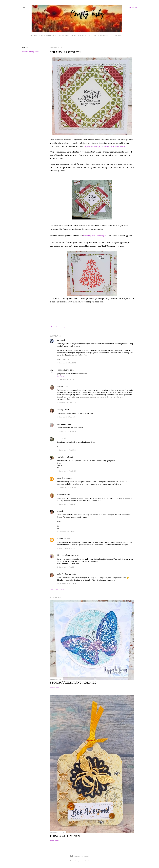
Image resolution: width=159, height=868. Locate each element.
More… (119, 36)
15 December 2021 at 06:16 (66, 363)
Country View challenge (94, 236)
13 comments (54, 841)
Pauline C (61, 386)
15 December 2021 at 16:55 (66, 417)
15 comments (54, 687)
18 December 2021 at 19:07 (67, 532)
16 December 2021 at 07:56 (67, 450)
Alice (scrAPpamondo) (67, 555)
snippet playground (31, 52)
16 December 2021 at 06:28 (67, 431)
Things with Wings (65, 836)
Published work (47, 36)
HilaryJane (61, 494)
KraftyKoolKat (63, 457)
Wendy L (61, 410)
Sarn (59, 340)
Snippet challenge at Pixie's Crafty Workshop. (105, 146)
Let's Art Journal (64, 574)
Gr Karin (61, 376)
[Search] (133, 7)
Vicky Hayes (62, 478)
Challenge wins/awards (101, 36)
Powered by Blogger (79, 856)
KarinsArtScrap (63, 370)
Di (58, 511)
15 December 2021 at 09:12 (66, 403)
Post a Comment (57, 589)
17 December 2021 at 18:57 (66, 504)
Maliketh (86, 861)
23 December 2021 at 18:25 (67, 583)
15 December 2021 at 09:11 (66, 379)
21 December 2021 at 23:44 (67, 567)
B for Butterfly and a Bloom (73, 682)
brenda (60, 438)
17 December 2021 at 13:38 (66, 487)
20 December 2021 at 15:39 (67, 548)
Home (34, 36)
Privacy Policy (79, 36)
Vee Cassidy (62, 424)
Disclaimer (64, 36)
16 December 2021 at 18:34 (66, 471)
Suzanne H (62, 539)
